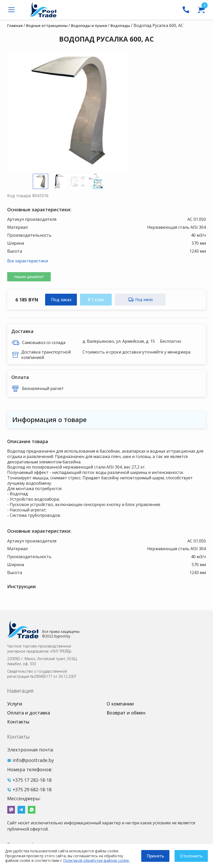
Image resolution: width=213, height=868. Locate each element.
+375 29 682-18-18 (32, 789)
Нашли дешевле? (29, 277)
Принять (155, 856)
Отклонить (191, 856)
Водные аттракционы (47, 26)
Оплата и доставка (29, 713)
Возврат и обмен (126, 713)
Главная (15, 26)
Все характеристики (28, 261)
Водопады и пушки (89, 26)
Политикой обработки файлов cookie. (96, 860)
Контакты (18, 722)
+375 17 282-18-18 (32, 780)
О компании (120, 704)
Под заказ (61, 300)
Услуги (15, 704)
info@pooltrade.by (33, 760)
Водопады (120, 26)
